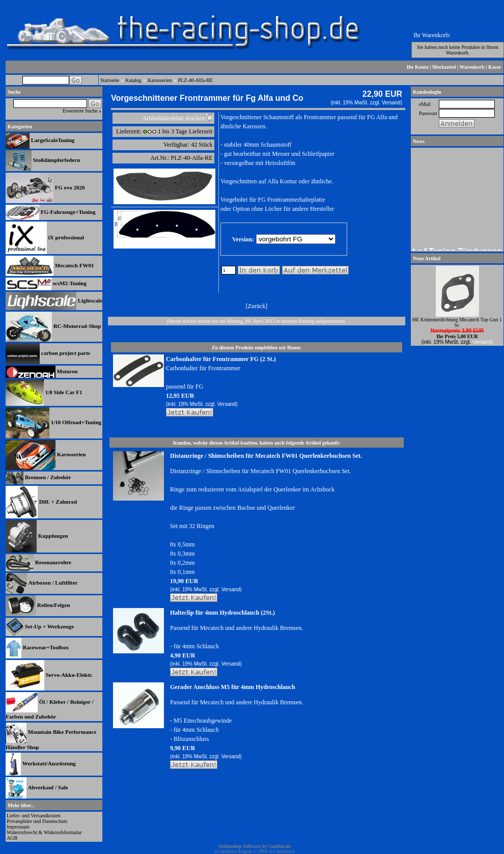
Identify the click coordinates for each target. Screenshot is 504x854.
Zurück (257, 306)
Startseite (110, 80)
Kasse (495, 67)
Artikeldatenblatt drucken (174, 118)
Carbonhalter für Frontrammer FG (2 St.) (221, 359)
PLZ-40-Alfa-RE (195, 80)
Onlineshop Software (240, 846)
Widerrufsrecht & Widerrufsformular (44, 832)
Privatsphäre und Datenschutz (37, 821)
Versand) (392, 103)
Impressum (18, 827)
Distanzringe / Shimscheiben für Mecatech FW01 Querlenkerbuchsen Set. (266, 456)
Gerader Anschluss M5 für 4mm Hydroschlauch (233, 687)
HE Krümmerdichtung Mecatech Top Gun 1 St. (457, 322)
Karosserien (160, 80)
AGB (12, 838)
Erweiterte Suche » (82, 111)
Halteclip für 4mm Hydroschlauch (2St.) (222, 613)
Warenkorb (472, 67)
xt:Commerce (282, 851)
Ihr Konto (418, 67)
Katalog (133, 80)
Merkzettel (444, 67)
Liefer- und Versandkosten (34, 816)
